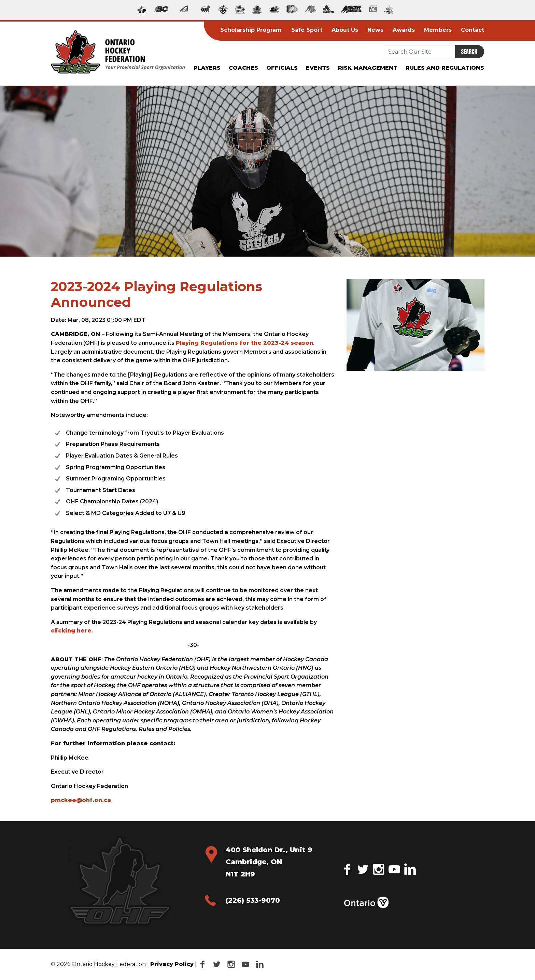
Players (207, 68)
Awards (402, 30)
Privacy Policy (172, 964)
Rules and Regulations (445, 68)
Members (436, 30)
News (373, 30)
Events (318, 68)
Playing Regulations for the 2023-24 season (244, 343)
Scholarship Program (249, 30)
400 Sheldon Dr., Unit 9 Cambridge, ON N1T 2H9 (269, 862)
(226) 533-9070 (253, 900)
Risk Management (368, 68)
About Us (343, 30)
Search (469, 52)
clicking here (71, 631)
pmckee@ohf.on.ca (81, 800)
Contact (471, 30)
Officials (282, 68)
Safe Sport (305, 30)
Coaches (243, 68)
